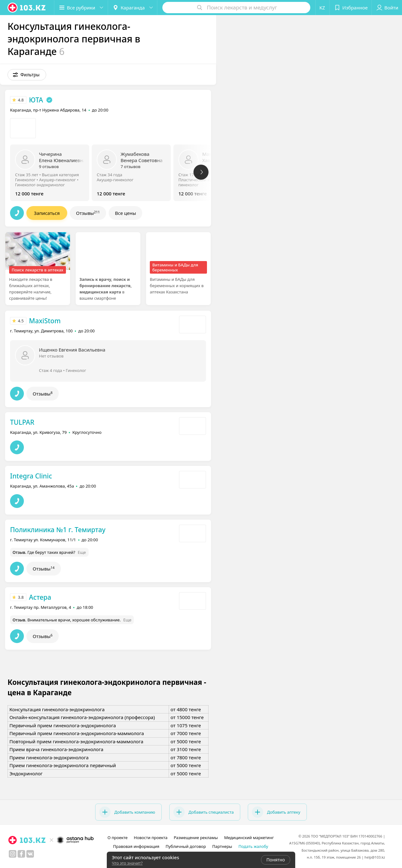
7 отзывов (130, 167)
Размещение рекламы (196, 838)
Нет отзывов (51, 356)
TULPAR (22, 422)
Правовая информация (136, 846)
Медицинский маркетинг (249, 838)
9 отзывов (49, 167)
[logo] (27, 8)
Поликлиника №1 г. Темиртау (58, 530)
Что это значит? (127, 863)
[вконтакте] (30, 854)
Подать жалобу (253, 846)
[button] (81, 8)
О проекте (117, 838)
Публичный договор (186, 846)
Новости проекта (151, 838)
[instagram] (13, 854)
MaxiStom (45, 321)
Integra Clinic (31, 476)
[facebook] (21, 854)
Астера (40, 597)
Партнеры (222, 846)
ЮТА (36, 100)
